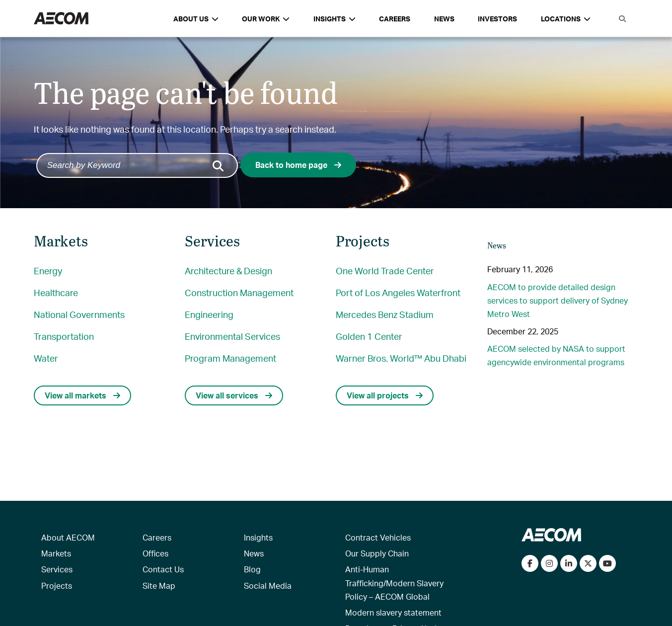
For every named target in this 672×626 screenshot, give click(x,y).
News (444, 19)
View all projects (385, 395)
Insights (258, 537)
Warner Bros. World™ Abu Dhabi (401, 358)
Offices (155, 553)
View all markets (82, 395)
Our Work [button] (266, 19)
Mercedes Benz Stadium (385, 314)
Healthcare (56, 292)
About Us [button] (196, 19)
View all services (234, 395)
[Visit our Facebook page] (530, 563)
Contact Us (163, 569)
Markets (56, 553)
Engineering (209, 314)
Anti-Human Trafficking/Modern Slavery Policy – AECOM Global (394, 583)
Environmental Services (232, 336)
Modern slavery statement (393, 612)
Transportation (64, 336)
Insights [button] (335, 19)
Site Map (159, 586)
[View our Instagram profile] (549, 563)
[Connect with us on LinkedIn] (569, 563)
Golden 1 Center (369, 336)
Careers (395, 19)
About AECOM (68, 537)
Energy (48, 271)
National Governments (79, 314)
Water (46, 358)
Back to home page (298, 165)
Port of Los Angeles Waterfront (398, 292)
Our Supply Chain (377, 553)
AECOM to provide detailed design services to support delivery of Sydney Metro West (558, 300)
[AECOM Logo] (61, 19)
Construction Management (239, 292)
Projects (57, 586)
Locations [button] (566, 19)
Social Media (268, 586)
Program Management (230, 358)
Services (57, 569)
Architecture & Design (228, 271)
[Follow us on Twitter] (588, 563)
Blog (252, 569)
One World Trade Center (385, 271)
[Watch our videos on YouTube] (607, 563)
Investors (497, 19)
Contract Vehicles (378, 537)
